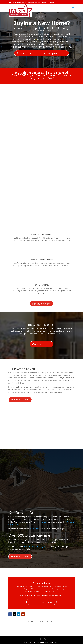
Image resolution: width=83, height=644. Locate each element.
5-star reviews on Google (34, 546)
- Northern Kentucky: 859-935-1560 (40, 2)
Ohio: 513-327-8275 (18, 2)
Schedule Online (41, 304)
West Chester (43, 522)
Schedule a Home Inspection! (41, 53)
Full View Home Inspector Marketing (46, 642)
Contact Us (41, 344)
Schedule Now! (41, 602)
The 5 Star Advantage (41, 325)
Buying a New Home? (41, 23)
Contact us (35, 529)
